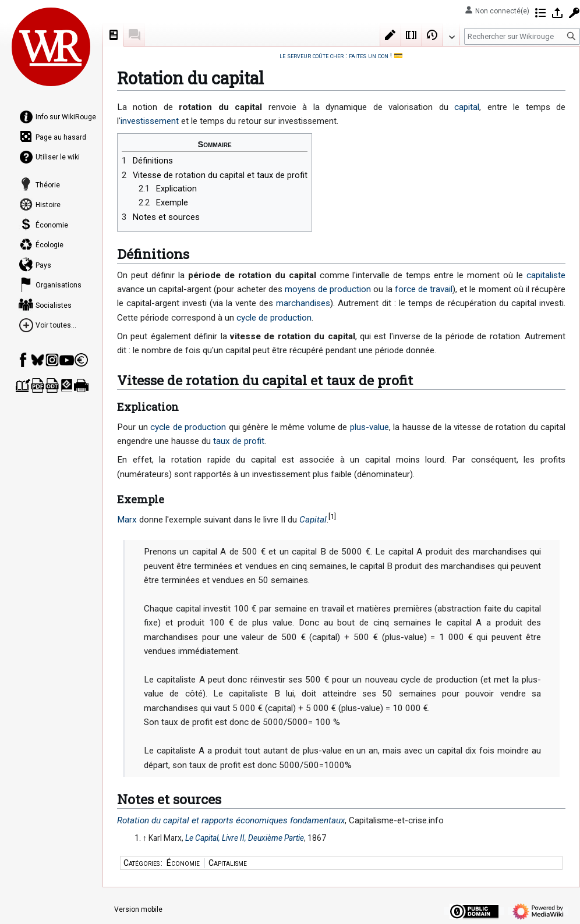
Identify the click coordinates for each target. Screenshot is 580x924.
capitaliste (546, 275)
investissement (150, 121)
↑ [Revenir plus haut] (145, 838)
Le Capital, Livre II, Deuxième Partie (245, 838)
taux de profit (239, 441)
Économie (183, 863)
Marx (127, 520)
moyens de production (328, 289)
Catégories (142, 863)
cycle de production (274, 318)
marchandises (303, 303)
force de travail (424, 289)
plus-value (369, 427)
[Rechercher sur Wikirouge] (522, 36)
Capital (313, 520)
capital (467, 107)
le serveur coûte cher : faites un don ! (336, 56)
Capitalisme (228, 863)
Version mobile (138, 909)
